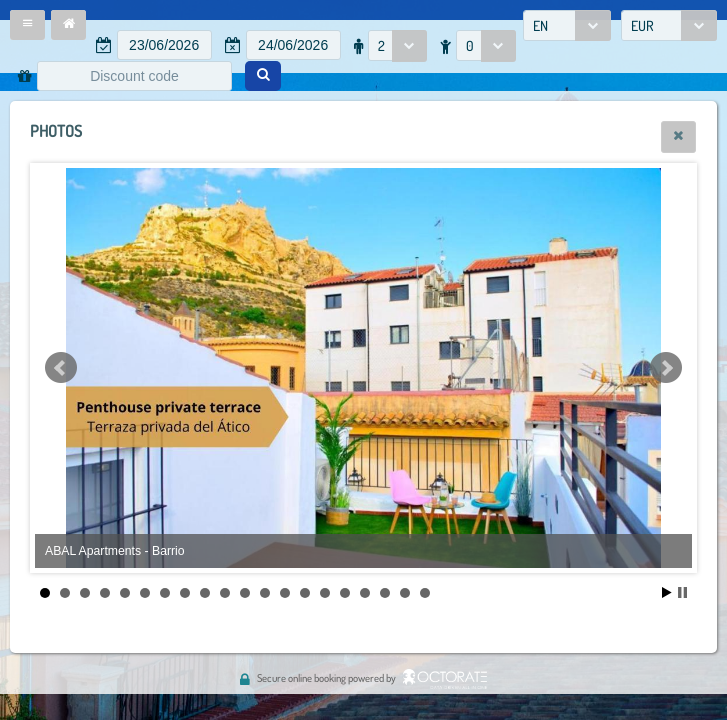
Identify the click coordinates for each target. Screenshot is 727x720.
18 (385, 593)
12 (265, 593)
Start (667, 592)
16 (345, 593)
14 (305, 593)
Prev (61, 368)
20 (425, 593)
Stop (682, 592)
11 (245, 593)
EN (540, 25)
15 (325, 593)
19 (405, 593)
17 (365, 593)
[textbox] (164, 45)
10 (225, 593)
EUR (642, 25)
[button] (27, 25)
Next (666, 368)
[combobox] (567, 25)
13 (285, 593)
